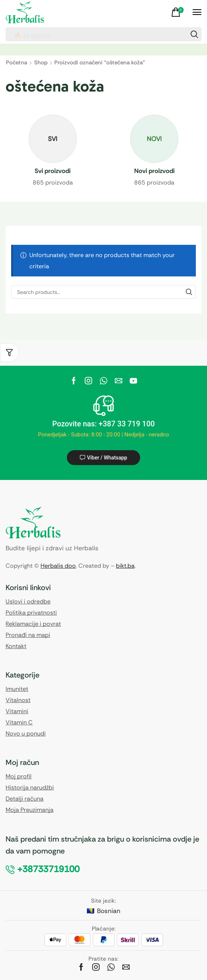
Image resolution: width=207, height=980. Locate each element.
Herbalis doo (58, 566)
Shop (41, 63)
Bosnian (109, 911)
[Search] (194, 34)
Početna (17, 63)
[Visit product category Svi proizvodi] (53, 171)
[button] (178, 12)
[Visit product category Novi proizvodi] (155, 171)
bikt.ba (125, 566)
